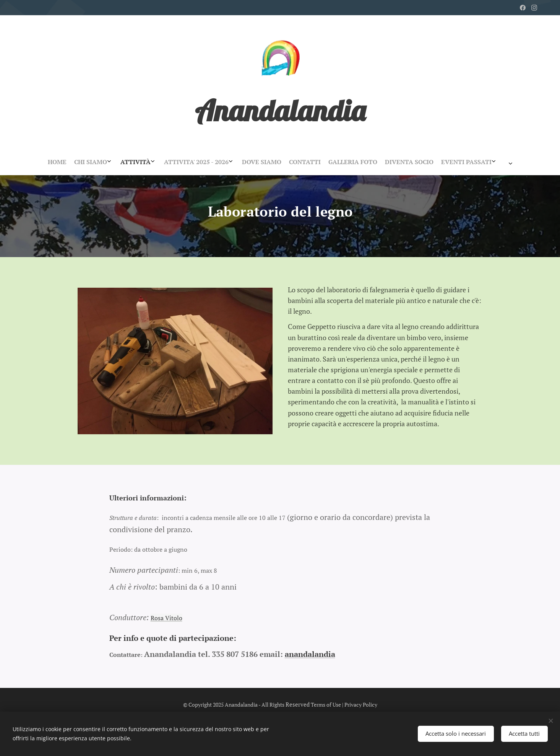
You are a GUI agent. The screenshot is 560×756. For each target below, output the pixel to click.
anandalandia (310, 654)
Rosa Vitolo (166, 618)
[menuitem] (232, 162)
